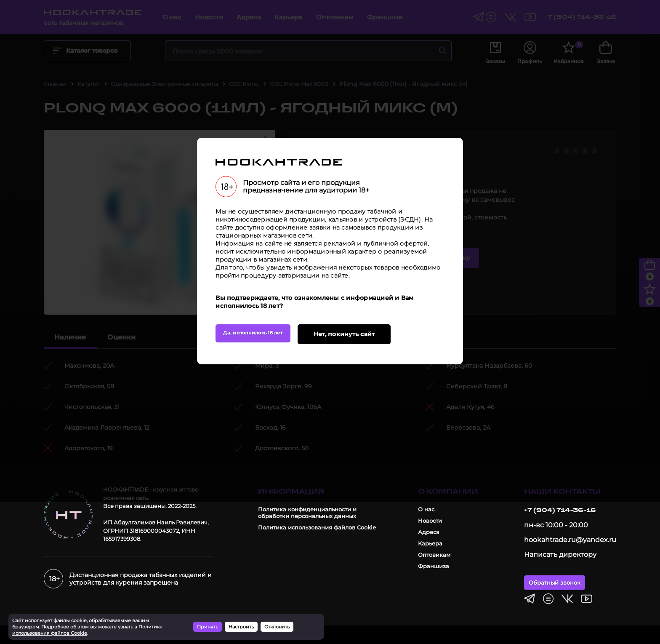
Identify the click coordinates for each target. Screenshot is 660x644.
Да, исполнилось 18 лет (260, 405)
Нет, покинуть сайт (364, 404)
